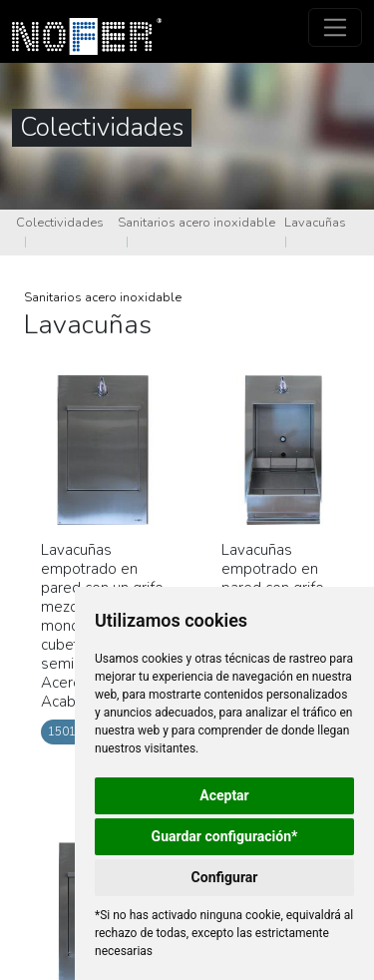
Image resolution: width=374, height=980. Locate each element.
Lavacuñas (315, 223)
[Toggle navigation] (336, 27)
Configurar (225, 877)
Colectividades (60, 223)
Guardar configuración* (225, 836)
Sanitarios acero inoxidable (196, 223)
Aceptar (224, 795)
